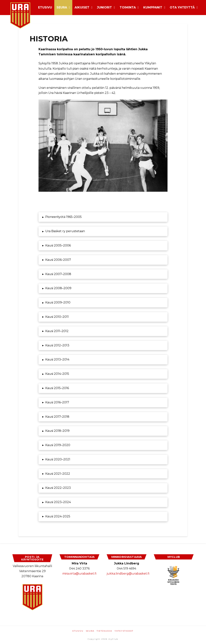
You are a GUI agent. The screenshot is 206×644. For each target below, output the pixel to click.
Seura (90, 631)
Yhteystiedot (124, 631)
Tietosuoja (104, 631)
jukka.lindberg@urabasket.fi (128, 574)
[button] (103, 217)
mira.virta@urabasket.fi (79, 574)
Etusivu (78, 631)
